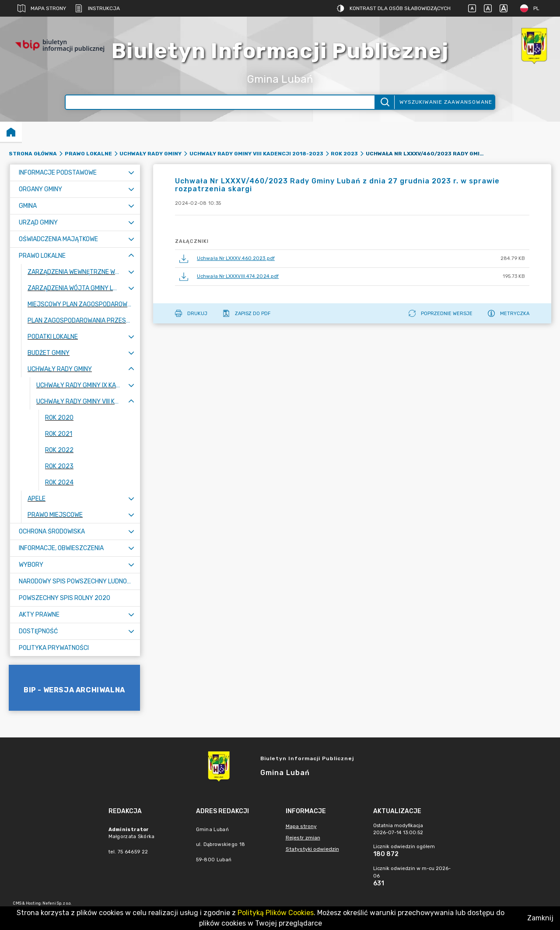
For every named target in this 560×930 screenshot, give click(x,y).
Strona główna (33, 154)
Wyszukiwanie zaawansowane (446, 102)
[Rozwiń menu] (131, 173)
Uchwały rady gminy (150, 154)
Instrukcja (97, 8)
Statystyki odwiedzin (312, 849)
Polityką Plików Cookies (276, 913)
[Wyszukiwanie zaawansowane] (220, 102)
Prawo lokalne (88, 154)
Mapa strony (42, 8)
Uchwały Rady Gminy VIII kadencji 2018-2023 (256, 154)
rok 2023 (344, 154)
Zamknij (540, 918)
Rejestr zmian (303, 838)
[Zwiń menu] (131, 256)
